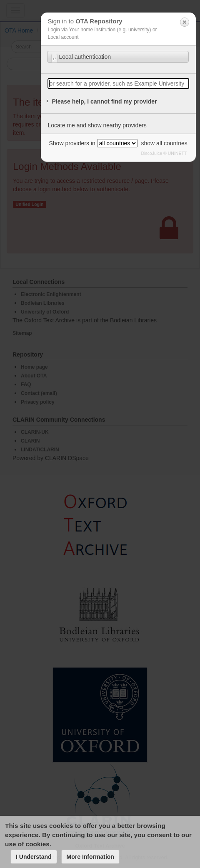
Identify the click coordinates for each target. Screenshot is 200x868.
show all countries (164, 143)
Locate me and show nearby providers (97, 125)
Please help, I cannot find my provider (104, 101)
